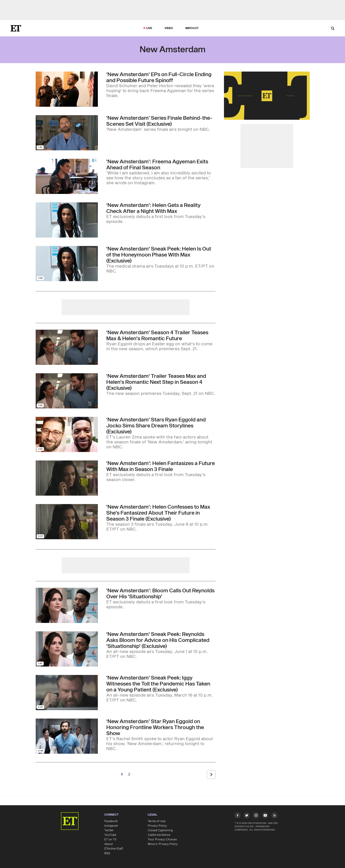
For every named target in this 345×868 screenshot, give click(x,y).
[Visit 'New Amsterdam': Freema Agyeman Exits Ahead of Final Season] (67, 176)
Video (169, 28)
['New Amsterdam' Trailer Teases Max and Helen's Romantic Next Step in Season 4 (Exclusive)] (161, 385)
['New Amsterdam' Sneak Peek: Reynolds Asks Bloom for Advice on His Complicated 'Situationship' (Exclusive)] (161, 645)
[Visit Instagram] (256, 816)
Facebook (111, 821)
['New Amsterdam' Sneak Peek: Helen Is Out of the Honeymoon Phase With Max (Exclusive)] (161, 260)
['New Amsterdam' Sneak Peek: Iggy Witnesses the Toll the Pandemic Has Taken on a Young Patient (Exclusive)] (161, 689)
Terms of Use (157, 821)
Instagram (111, 826)
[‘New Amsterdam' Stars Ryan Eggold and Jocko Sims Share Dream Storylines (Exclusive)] (161, 433)
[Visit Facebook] (238, 816)
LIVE (149, 28)
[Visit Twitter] (247, 816)
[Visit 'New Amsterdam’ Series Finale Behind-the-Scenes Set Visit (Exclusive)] (67, 133)
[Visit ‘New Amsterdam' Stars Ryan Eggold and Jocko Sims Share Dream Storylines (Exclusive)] (67, 434)
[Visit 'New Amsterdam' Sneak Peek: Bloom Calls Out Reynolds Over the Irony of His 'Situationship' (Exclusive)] (67, 605)
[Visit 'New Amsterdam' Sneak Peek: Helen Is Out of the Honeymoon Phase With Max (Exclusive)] (67, 264)
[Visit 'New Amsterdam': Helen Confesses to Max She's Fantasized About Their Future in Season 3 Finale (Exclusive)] (67, 522)
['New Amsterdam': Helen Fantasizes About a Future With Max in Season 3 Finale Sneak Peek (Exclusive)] (161, 471)
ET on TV (110, 840)
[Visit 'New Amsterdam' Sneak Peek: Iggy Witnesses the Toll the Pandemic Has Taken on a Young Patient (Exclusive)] (67, 693)
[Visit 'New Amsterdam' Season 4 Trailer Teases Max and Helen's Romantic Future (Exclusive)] (67, 347)
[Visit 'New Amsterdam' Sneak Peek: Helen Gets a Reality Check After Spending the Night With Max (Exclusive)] (67, 220)
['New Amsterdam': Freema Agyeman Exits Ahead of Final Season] (161, 172)
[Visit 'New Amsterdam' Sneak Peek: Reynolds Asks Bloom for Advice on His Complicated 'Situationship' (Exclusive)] (67, 649)
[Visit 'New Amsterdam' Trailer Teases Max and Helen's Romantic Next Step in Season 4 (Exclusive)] (67, 391)
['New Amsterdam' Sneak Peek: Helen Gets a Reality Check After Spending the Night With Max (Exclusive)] (161, 213)
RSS (107, 853)
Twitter (109, 830)
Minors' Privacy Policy (163, 844)
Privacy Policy (157, 826)
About (109, 844)
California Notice (159, 835)
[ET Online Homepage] (16, 28)
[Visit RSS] (274, 816)
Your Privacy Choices (162, 840)
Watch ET (192, 28)
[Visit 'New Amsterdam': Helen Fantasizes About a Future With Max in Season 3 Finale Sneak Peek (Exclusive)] (67, 478)
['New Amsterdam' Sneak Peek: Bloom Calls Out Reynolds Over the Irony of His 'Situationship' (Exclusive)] (161, 599)
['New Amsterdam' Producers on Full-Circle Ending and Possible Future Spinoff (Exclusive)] (161, 85)
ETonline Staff (114, 849)
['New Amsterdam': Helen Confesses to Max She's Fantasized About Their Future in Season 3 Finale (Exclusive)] (161, 518)
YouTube (110, 835)
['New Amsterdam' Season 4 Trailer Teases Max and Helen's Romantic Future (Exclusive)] (161, 341)
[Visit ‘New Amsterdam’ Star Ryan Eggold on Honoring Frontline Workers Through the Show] (67, 736)
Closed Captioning (160, 830)
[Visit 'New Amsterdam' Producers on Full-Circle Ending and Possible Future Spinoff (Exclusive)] (67, 89)
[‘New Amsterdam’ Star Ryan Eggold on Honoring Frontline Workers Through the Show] (161, 735)
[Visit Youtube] (265, 816)
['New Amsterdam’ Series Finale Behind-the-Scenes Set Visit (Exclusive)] (161, 124)
